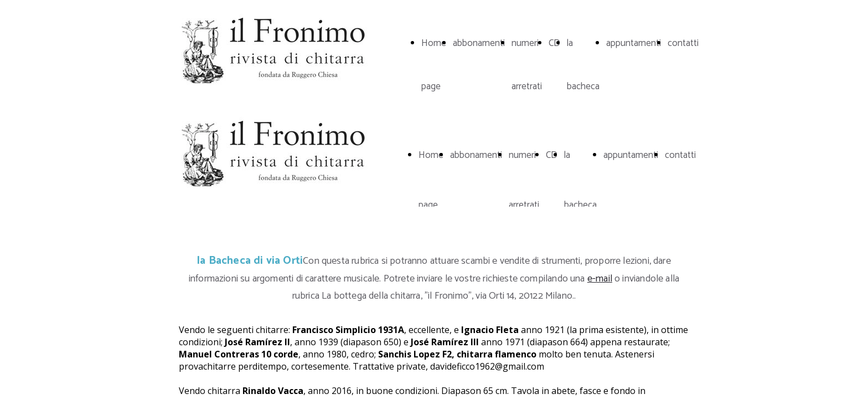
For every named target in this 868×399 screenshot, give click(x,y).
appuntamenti (634, 43)
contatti (683, 43)
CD (554, 43)
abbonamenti (479, 43)
